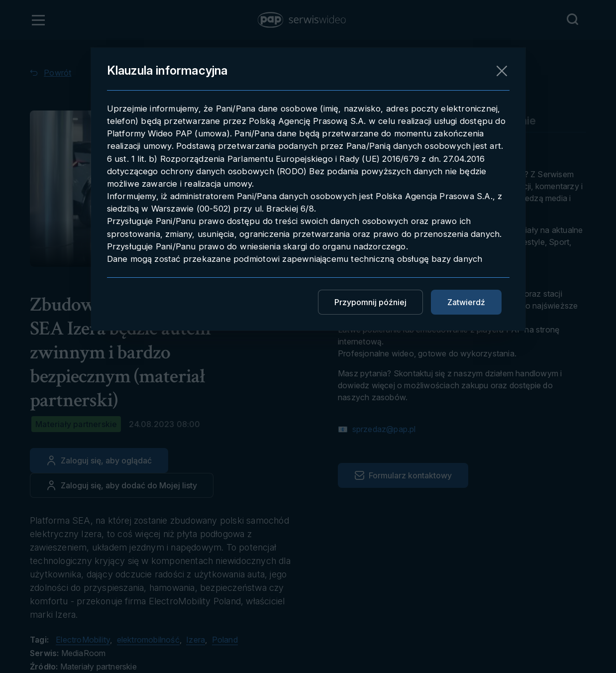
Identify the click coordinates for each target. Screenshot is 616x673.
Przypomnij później (370, 302)
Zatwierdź (466, 302)
